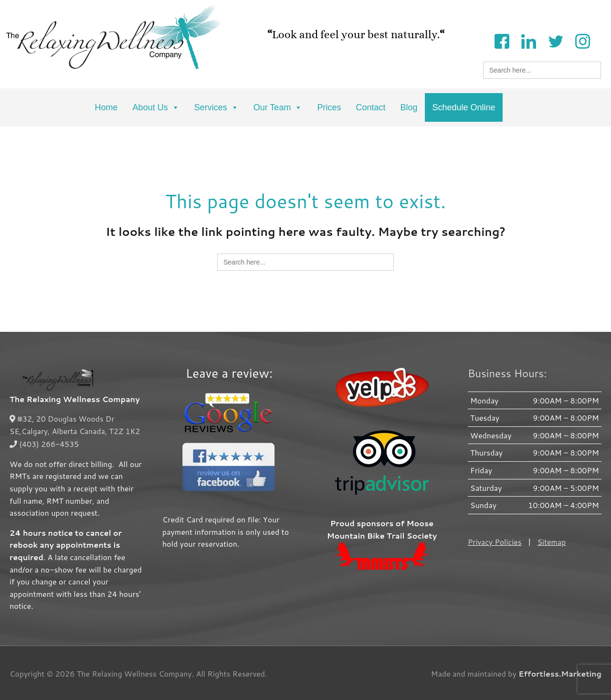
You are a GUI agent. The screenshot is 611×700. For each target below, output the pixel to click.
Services (216, 107)
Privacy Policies (495, 542)
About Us (156, 107)
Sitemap (552, 542)
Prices (329, 107)
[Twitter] (556, 40)
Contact (370, 107)
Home (106, 107)
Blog (409, 107)
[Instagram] (582, 40)
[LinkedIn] (528, 40)
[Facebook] (502, 40)
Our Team (278, 107)
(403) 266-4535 (45, 443)
